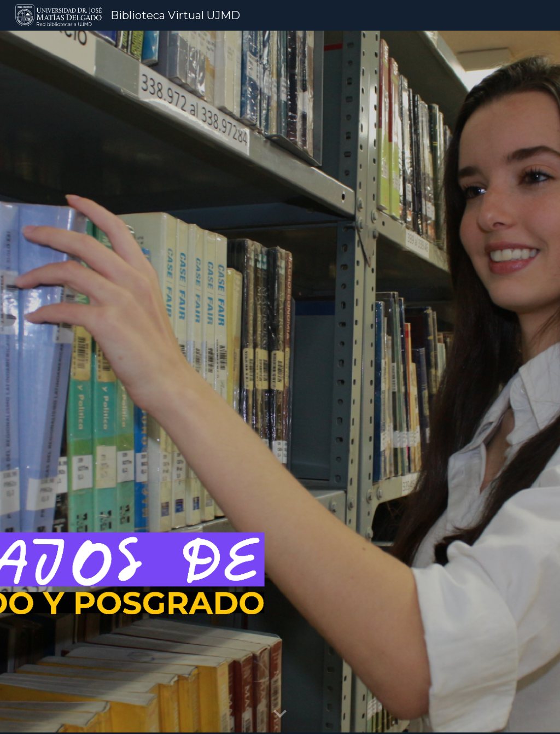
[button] (280, 714)
